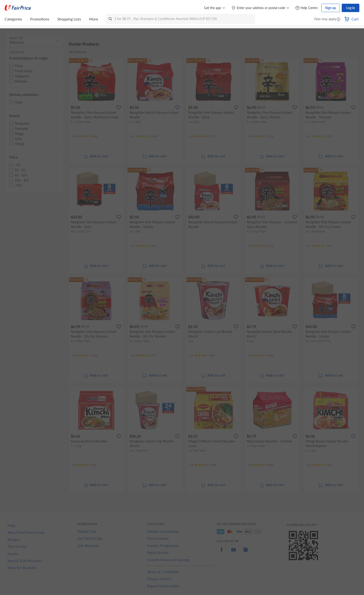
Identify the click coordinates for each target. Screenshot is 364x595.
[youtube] (234, 552)
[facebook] (221, 552)
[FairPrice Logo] (18, 8)
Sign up (331, 8)
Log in (351, 8)
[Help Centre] (306, 8)
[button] (338, 20)
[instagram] (246, 552)
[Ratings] (85, 136)
